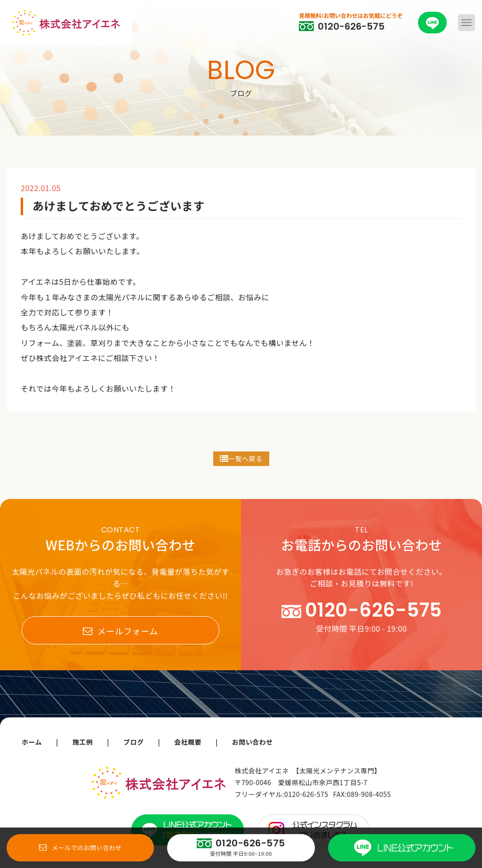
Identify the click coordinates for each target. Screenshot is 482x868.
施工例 (83, 742)
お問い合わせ (253, 742)
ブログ (134, 742)
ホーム (32, 742)
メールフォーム (120, 631)
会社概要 (188, 742)
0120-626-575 (306, 794)
